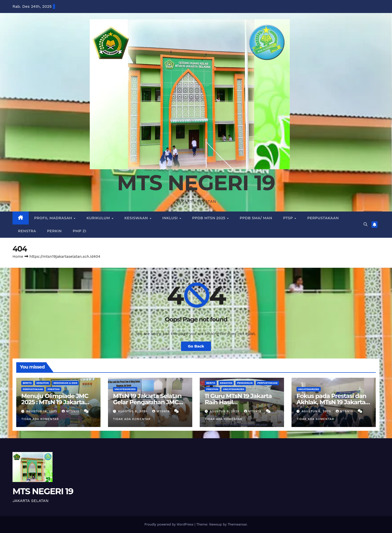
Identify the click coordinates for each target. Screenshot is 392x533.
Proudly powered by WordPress (169, 524)
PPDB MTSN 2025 (209, 218)
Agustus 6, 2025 (317, 411)
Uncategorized (125, 389)
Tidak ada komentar (40, 419)
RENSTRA (27, 231)
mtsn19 (71, 411)
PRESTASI (53, 389)
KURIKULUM (99, 218)
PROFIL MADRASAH (54, 218)
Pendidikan (245, 383)
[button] (365, 224)
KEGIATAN (43, 383)
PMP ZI (79, 231)
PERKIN (54, 231)
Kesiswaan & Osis (65, 383)
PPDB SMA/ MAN (256, 218)
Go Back (196, 346)
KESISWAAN (137, 218)
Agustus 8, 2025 (133, 411)
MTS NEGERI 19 (196, 183)
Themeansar (237, 524)
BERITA (27, 383)
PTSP (289, 218)
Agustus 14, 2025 (42, 411)
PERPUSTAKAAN (323, 218)
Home (18, 256)
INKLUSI (170, 218)
